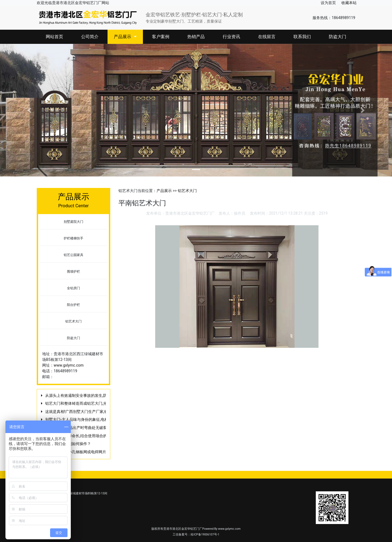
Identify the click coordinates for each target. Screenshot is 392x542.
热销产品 (196, 37)
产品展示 (125, 37)
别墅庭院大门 (73, 222)
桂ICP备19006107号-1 (205, 535)
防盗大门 (338, 37)
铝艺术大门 (73, 321)
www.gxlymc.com (69, 365)
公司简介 (90, 37)
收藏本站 (349, 3)
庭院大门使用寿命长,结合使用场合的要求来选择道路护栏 (93, 436)
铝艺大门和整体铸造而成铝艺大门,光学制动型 (84, 403)
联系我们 (302, 37)
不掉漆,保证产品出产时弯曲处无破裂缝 (78, 428)
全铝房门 (73, 288)
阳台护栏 (73, 305)
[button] (29, 110)
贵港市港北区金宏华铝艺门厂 (190, 213)
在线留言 (267, 37)
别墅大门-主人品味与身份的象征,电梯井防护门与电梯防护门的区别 (102, 419)
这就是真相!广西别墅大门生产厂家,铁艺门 (80, 412)
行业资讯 (231, 37)
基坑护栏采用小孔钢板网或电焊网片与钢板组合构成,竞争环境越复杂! (103, 452)
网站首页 (54, 37)
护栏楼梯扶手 (73, 238)
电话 (46, 371)
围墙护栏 (73, 272)
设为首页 (328, 3)
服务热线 (320, 18)
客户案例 (161, 37)
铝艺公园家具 (73, 255)
